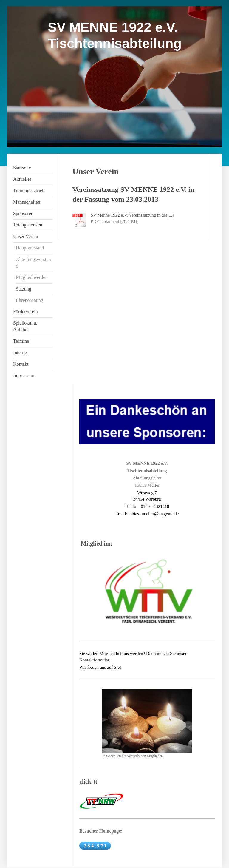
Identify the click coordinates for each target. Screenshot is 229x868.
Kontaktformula (94, 660)
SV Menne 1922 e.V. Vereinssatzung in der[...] (132, 215)
